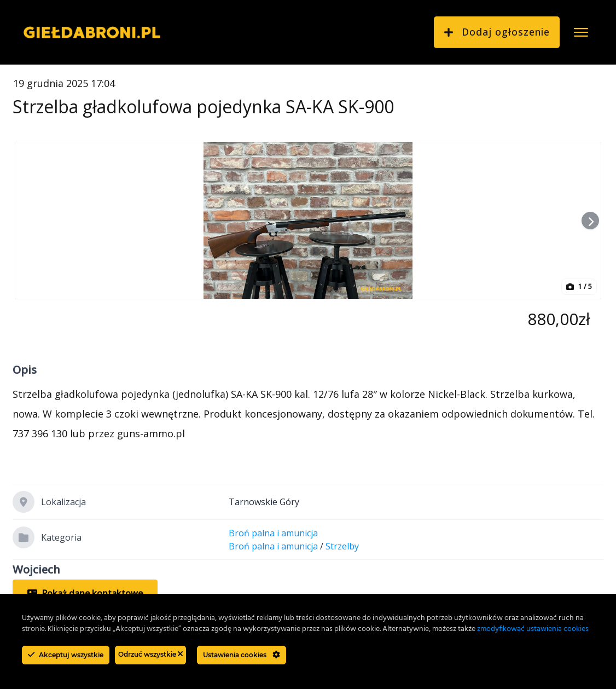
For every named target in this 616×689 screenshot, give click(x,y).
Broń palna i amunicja (273, 533)
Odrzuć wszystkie (150, 654)
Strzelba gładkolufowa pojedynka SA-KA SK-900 (203, 106)
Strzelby (342, 546)
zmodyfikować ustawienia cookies (533, 629)
